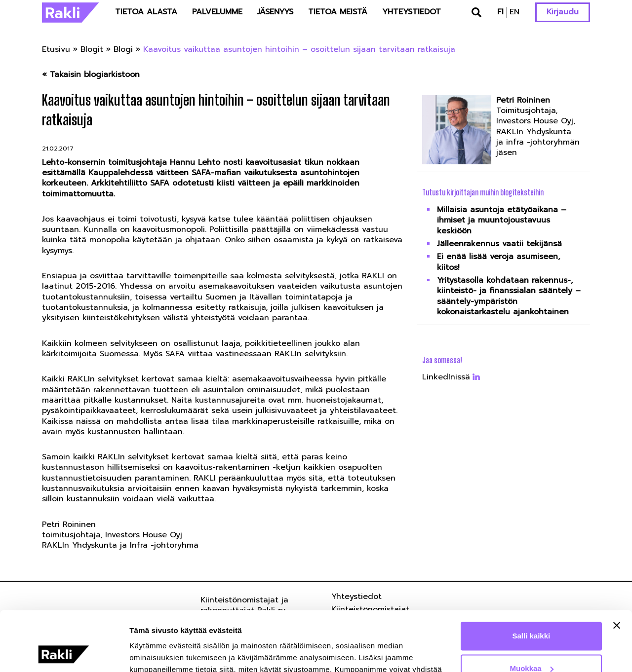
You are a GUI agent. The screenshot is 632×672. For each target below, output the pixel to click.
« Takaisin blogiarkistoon (91, 75)
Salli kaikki (532, 580)
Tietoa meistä (338, 12)
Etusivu (56, 49)
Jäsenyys (275, 12)
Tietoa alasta (146, 12)
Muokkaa (532, 612)
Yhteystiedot (412, 12)
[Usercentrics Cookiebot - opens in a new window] (64, 653)
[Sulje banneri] (617, 569)
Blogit (92, 49)
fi (500, 12)
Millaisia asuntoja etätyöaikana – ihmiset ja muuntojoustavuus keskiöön (502, 220)
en (514, 12)
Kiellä (531, 645)
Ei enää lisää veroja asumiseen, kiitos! (498, 262)
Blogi (123, 49)
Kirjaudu (563, 12)
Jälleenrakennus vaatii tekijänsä (499, 244)
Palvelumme (217, 12)
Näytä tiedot (151, 653)
